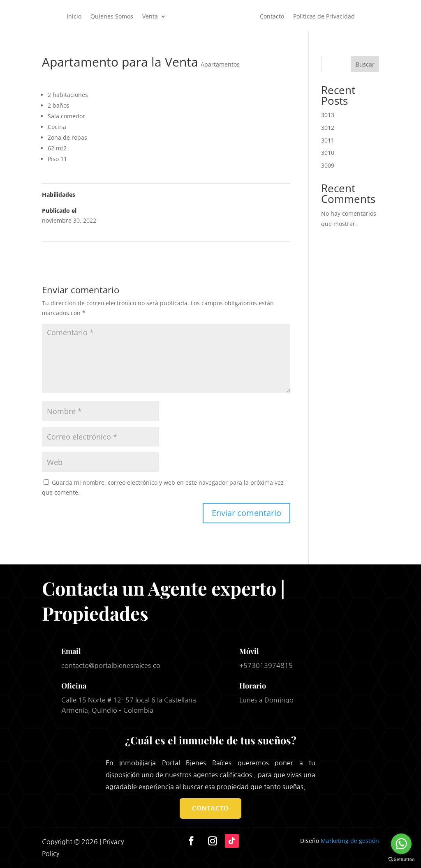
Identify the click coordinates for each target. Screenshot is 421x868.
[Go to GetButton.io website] (401, 860)
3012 (328, 128)
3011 (328, 140)
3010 (328, 153)
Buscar (365, 64)
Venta (150, 16)
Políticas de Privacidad (324, 16)
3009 (328, 165)
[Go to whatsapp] (401, 844)
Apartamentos (220, 64)
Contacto (272, 16)
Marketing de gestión (350, 841)
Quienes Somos (112, 16)
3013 (328, 115)
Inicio (74, 16)
